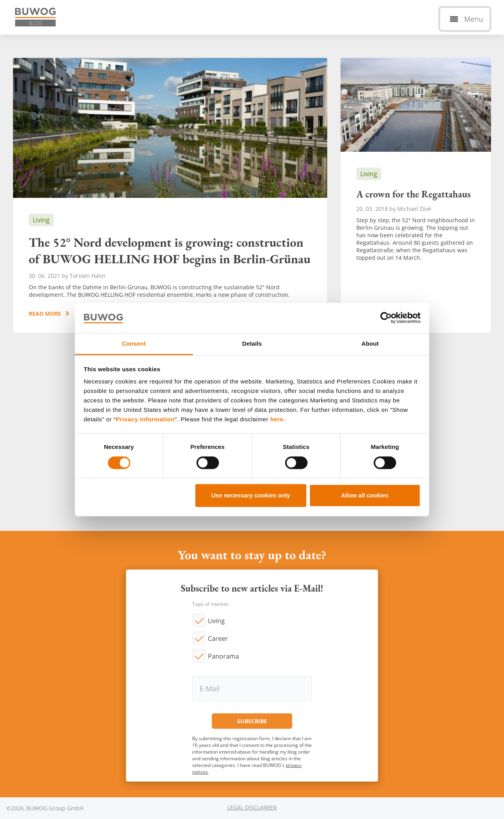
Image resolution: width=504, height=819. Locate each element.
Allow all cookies (365, 495)
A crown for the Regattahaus (416, 195)
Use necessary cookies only (251, 495)
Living (216, 621)
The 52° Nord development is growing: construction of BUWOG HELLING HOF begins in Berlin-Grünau (170, 195)
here (277, 420)
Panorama (223, 656)
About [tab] (370, 343)
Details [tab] (252, 343)
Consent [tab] (134, 343)
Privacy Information (145, 420)
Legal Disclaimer (252, 807)
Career (218, 638)
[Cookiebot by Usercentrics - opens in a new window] (386, 318)
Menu (474, 19)
